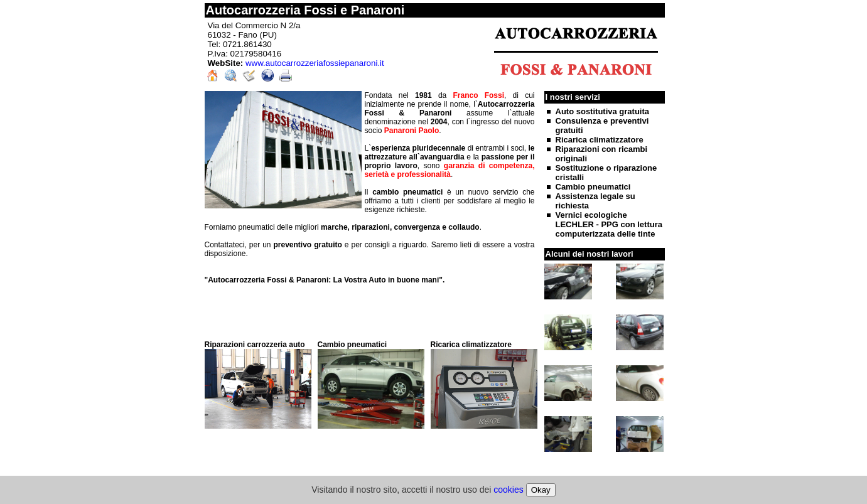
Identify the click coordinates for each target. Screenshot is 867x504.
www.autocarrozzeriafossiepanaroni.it (315, 63)
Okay (541, 490)
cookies (508, 490)
